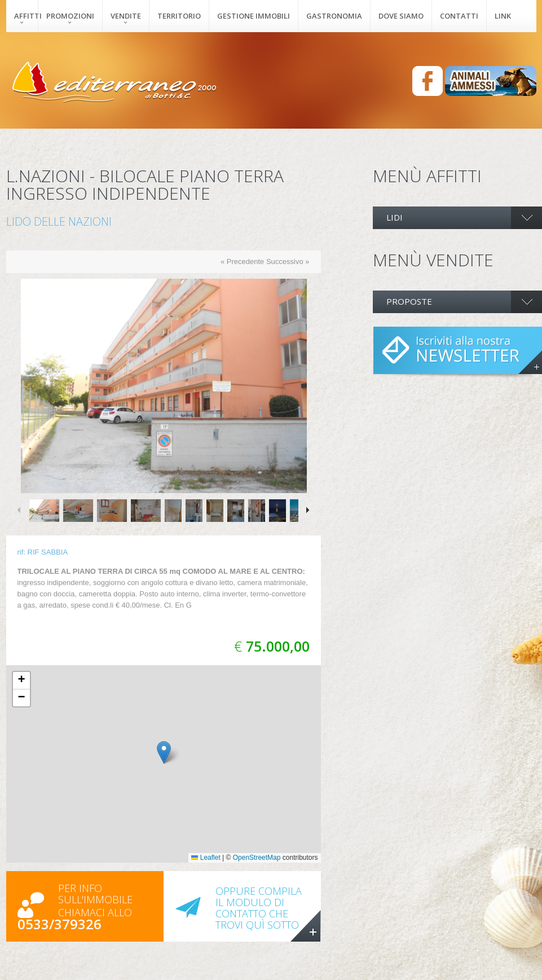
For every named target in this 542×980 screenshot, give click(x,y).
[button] (164, 752)
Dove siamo (401, 16)
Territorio (179, 16)
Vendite (126, 16)
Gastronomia (334, 16)
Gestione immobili (254, 16)
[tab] (457, 218)
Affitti (26, 16)
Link (503, 16)
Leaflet (206, 858)
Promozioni (70, 16)
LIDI (395, 217)
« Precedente (242, 262)
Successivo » (288, 262)
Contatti (459, 16)
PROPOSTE (409, 301)
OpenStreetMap (257, 858)
